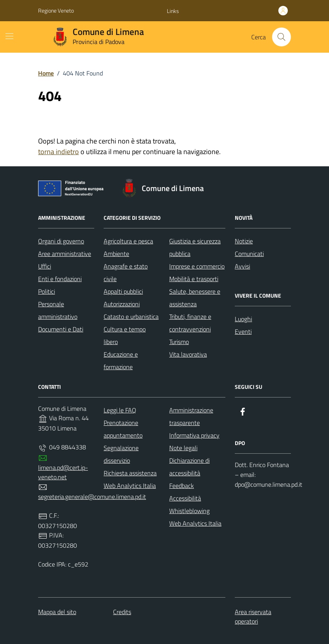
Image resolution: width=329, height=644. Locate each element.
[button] (173, 11)
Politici (47, 291)
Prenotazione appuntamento (123, 429)
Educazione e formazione (121, 361)
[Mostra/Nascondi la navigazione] (9, 36)
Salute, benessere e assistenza (195, 298)
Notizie (244, 241)
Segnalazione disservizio (121, 454)
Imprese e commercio (197, 266)
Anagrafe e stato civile (126, 272)
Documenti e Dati (61, 329)
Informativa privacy (194, 435)
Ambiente (116, 254)
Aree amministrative (65, 254)
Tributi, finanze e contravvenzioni (190, 323)
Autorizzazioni (122, 304)
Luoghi (243, 319)
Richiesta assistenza (130, 473)
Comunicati (249, 254)
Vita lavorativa (188, 354)
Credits (122, 612)
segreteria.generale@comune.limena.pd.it (92, 497)
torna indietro (58, 152)
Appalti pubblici (123, 291)
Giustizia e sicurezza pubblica (195, 247)
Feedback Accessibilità (185, 492)
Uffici (45, 266)
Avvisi (242, 266)
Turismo (179, 342)
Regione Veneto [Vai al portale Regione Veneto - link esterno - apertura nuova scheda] (56, 10)
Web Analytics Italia (130, 486)
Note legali (183, 448)
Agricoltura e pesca (128, 241)
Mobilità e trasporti (194, 279)
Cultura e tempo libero (125, 335)
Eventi (243, 331)
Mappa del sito (57, 612)
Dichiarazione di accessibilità (189, 467)
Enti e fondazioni (60, 279)
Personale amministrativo (58, 310)
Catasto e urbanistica (131, 316)
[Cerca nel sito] (281, 37)
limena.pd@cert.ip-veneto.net (63, 472)
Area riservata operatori (253, 616)
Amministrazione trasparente (191, 416)
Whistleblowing (189, 511)
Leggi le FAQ (120, 410)
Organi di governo (61, 241)
